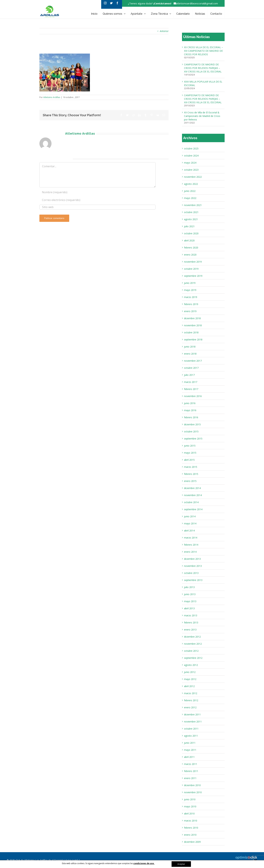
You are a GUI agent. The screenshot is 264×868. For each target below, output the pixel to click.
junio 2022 (190, 191)
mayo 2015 (190, 453)
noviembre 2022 (193, 177)
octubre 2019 (191, 269)
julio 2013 (189, 587)
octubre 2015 (191, 431)
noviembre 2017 (193, 361)
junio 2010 (190, 799)
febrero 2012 (191, 700)
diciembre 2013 (192, 559)
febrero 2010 (191, 828)
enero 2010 (190, 835)
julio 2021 (189, 226)
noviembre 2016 (193, 396)
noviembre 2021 (193, 205)
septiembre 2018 (193, 340)
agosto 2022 (191, 184)
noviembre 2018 (193, 325)
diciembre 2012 (192, 637)
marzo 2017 (191, 382)
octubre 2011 (191, 729)
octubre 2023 (191, 170)
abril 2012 (189, 686)
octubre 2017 (191, 368)
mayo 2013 (190, 601)
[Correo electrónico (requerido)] (97, 200)
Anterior (164, 31)
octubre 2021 (191, 212)
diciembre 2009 (192, 842)
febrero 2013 (191, 622)
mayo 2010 (190, 806)
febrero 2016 (191, 417)
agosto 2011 (191, 736)
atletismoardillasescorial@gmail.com (195, 3)
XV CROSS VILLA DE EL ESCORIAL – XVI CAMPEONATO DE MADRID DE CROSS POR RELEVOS (203, 51)
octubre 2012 (191, 651)
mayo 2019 (190, 290)
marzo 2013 (191, 615)
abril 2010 (189, 814)
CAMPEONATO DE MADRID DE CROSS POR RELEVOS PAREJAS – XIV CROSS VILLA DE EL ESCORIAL (203, 68)
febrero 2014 (191, 545)
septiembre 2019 (193, 276)
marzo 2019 (191, 297)
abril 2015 (189, 460)
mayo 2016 (190, 410)
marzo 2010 (191, 821)
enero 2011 (190, 778)
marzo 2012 (191, 693)
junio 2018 (190, 347)
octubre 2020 (191, 233)
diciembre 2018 (192, 318)
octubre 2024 (191, 156)
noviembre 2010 (193, 792)
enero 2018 (190, 354)
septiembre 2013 (193, 580)
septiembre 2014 (193, 509)
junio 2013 (190, 594)
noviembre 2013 (193, 566)
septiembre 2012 (193, 658)
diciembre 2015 (192, 424)
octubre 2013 (191, 573)
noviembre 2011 (193, 722)
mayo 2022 (190, 198)
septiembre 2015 (193, 439)
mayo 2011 (190, 750)
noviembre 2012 (193, 644)
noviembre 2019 (193, 262)
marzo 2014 (191, 538)
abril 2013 (189, 608)
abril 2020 (189, 240)
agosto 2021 (191, 219)
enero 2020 (190, 255)
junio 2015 (190, 446)
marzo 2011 (191, 764)
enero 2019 (190, 311)
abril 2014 (189, 531)
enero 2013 (190, 630)
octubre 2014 (191, 502)
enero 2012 (190, 707)
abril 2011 (189, 757)
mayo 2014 (190, 523)
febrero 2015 (191, 474)
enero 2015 (190, 481)
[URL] (97, 207)
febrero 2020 (191, 248)
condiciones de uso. (144, 863)
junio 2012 (190, 672)
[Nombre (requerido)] (97, 192)
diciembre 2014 (192, 488)
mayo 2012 (190, 679)
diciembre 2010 (192, 785)
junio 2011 (190, 743)
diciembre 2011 (192, 714)
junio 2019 (190, 283)
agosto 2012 (191, 665)
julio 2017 (189, 375)
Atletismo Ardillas (52, 97)
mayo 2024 (190, 163)
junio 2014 (190, 516)
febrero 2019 (191, 304)
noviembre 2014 (193, 495)
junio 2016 (190, 403)
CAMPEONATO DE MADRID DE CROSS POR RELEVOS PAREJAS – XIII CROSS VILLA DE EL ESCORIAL (203, 99)
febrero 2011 (191, 771)
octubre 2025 (191, 148)
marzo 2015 (191, 467)
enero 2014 (190, 552)
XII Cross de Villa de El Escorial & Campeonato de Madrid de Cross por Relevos (202, 116)
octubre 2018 (191, 332)
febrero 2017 (191, 389)
